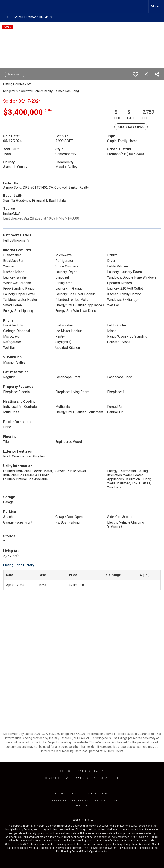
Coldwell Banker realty (82, 771)
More (155, 6)
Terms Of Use (67, 794)
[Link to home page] (5, 6)
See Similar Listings (131, 127)
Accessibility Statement (68, 801)
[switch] (136, 74)
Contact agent (15, 74)
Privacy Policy (96, 794)
